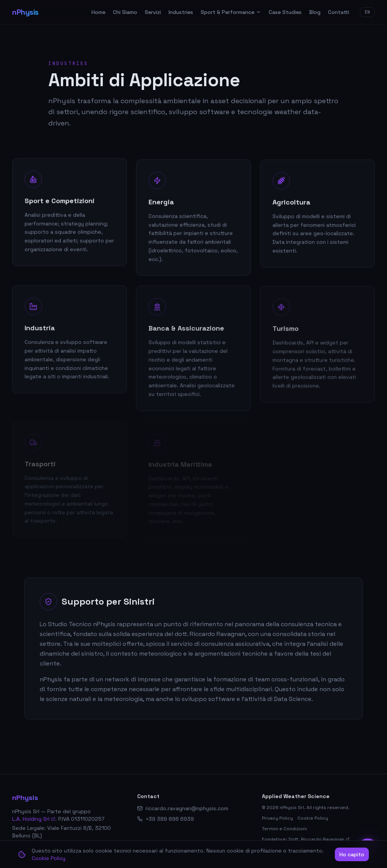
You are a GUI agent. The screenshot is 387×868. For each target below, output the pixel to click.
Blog (315, 12)
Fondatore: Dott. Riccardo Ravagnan (306, 839)
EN (367, 12)
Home (98, 12)
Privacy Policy (277, 818)
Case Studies (285, 12)
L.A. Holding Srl (34, 819)
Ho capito (352, 854)
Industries (181, 12)
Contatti (339, 12)
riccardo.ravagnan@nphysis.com (187, 808)
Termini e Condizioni (284, 829)
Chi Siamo (125, 12)
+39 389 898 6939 (170, 819)
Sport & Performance (231, 12)
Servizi (153, 12)
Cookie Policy (313, 818)
